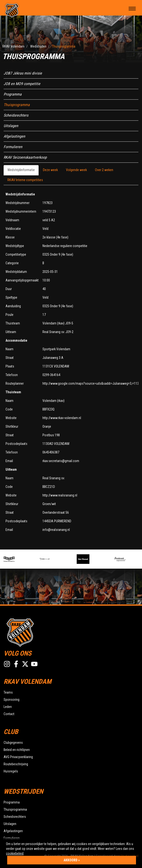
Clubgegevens (13, 743)
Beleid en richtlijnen (17, 750)
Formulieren (13, 147)
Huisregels (11, 771)
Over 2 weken (104, 170)
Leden (8, 707)
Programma (13, 94)
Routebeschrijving (16, 764)
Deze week (50, 170)
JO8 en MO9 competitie (22, 84)
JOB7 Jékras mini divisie (23, 73)
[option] (22, 559)
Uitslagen (11, 126)
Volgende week (76, 170)
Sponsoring (12, 700)
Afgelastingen (14, 136)
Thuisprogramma (17, 105)
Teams (8, 692)
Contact (9, 714)
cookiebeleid (15, 853)
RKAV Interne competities (25, 180)
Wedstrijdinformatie (21, 170)
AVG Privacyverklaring (18, 757)
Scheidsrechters (16, 115)
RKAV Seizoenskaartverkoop (25, 157)
